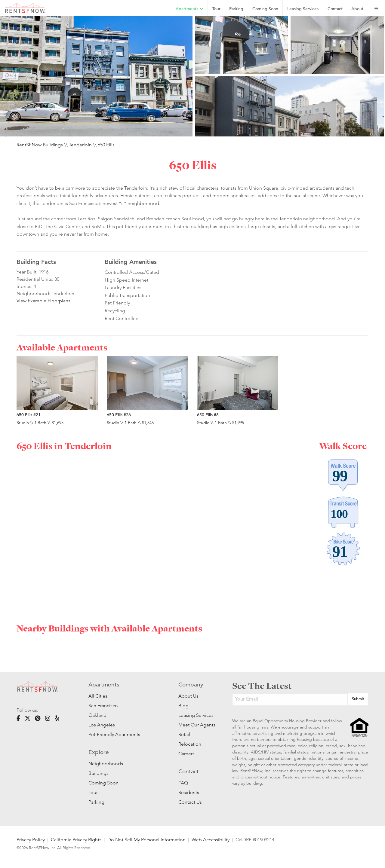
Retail (184, 734)
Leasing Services (196, 715)
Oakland (97, 715)
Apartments (189, 9)
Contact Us (190, 802)
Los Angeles (102, 725)
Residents (189, 792)
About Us (188, 696)
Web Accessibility (211, 840)
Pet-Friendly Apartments (114, 734)
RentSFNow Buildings (40, 145)
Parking (236, 9)
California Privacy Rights (76, 840)
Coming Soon (265, 9)
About (357, 9)
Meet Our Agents (196, 725)
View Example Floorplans (43, 301)
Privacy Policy (31, 840)
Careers (186, 754)
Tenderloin (80, 145)
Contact (335, 9)
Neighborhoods (106, 764)
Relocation (190, 744)
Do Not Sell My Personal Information (146, 840)
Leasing (303, 9)
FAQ (183, 783)
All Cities (98, 696)
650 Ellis (106, 145)
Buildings (99, 773)
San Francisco (103, 706)
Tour (216, 9)
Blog (183, 706)
